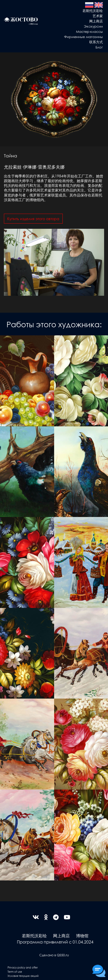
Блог (99, 47)
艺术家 (98, 16)
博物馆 (82, 936)
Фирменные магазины (83, 37)
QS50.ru (63, 955)
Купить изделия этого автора (33, 219)
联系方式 (96, 42)
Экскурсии (93, 26)
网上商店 (96, 21)
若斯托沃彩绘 (93, 11)
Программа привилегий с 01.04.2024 (55, 942)
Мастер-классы (89, 31)
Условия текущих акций (23, 976)
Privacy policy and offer (23, 967)
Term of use (15, 972)
